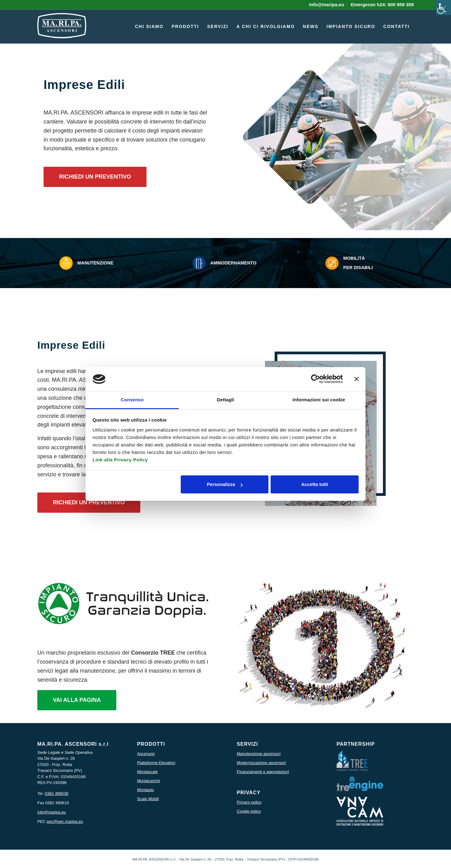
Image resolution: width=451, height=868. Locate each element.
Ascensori (146, 754)
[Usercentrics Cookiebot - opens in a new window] (316, 379)
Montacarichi (149, 781)
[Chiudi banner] (356, 379)
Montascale (147, 772)
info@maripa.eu (52, 812)
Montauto (146, 790)
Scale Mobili (148, 799)
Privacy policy (249, 802)
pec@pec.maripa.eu (65, 821)
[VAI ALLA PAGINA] (77, 700)
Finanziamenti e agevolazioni (263, 772)
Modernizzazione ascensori (261, 763)
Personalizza (225, 484)
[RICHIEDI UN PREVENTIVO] (95, 177)
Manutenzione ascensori (259, 754)
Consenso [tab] (132, 400)
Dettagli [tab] (225, 400)
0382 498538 (57, 793)
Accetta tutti (315, 484)
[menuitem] (327, 5)
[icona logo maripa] (62, 30)
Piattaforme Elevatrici (156, 763)
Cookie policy (249, 811)
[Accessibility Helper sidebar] (444, 7)
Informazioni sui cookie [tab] (319, 400)
